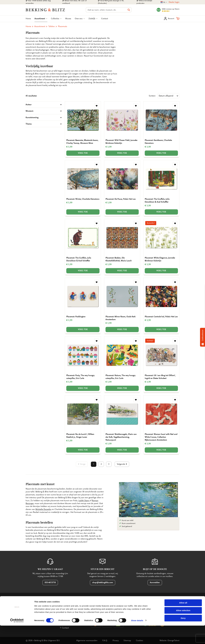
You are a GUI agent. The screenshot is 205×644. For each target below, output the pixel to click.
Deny (183, 636)
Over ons (80, 19)
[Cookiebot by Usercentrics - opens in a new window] (17, 639)
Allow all (183, 621)
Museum (44, 111)
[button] (178, 19)
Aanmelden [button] (155, 582)
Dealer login (174, 2)
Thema (44, 124)
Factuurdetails (68, 611)
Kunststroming (44, 117)
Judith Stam (84, 501)
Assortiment (41, 19)
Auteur (44, 105)
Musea (68, 19)
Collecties (56, 19)
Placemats (62, 26)
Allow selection (183, 629)
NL (164, 2)
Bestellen (32, 611)
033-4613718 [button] (50, 582)
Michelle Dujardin (43, 509)
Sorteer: (152, 96)
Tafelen (52, 26)
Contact (105, 19)
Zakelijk (93, 19)
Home (28, 19)
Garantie (32, 607)
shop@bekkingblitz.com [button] (103, 582)
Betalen (65, 607)
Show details (137, 639)
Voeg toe (83, 153)
